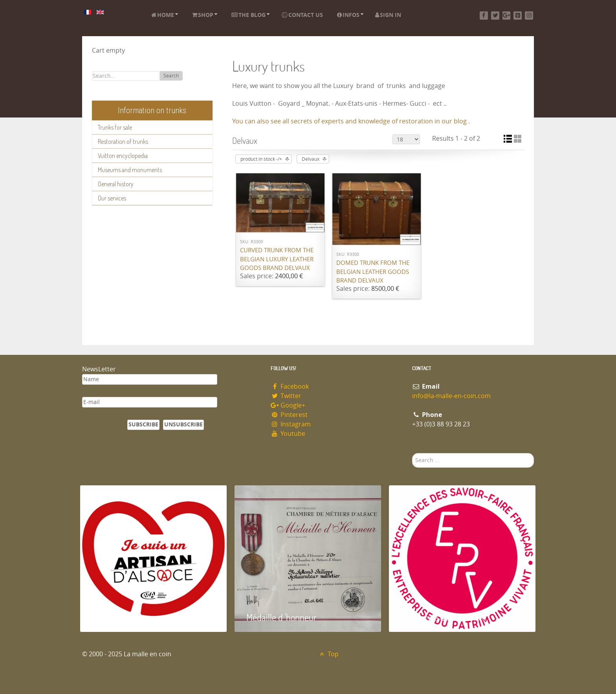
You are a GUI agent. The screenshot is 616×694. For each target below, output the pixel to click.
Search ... (412, 453)
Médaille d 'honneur (281, 617)
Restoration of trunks (123, 141)
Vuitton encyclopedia (123, 156)
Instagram (291, 424)
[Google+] (507, 16)
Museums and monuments (130, 170)
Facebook (290, 386)
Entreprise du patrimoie (444, 617)
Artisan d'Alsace (120, 617)
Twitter (286, 396)
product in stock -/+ (261, 159)
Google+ (288, 405)
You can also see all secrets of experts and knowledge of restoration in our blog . (351, 121)
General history (116, 184)
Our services (112, 198)
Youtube (288, 434)
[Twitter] (495, 16)
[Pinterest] (518, 16)
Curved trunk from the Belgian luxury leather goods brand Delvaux (277, 259)
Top (328, 654)
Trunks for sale (115, 127)
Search (171, 76)
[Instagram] (529, 16)
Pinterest (289, 415)
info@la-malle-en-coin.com (451, 396)
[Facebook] (484, 16)
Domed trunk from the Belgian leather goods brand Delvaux (373, 272)
